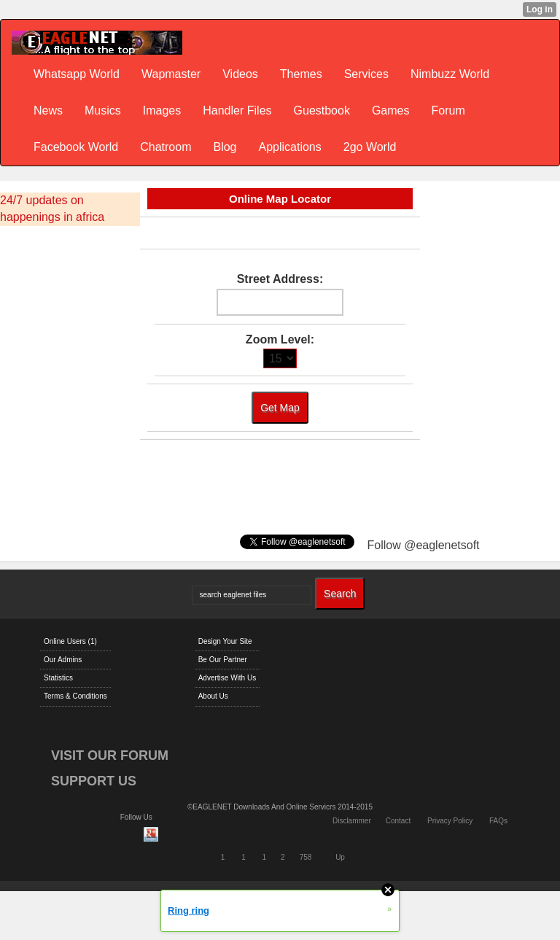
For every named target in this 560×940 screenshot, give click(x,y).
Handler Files (237, 110)
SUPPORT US (94, 781)
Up (340, 857)
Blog (225, 147)
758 (306, 857)
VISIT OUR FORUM (110, 756)
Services (366, 74)
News (48, 110)
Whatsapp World (77, 74)
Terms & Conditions (75, 696)
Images (162, 110)
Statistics (58, 678)
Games (391, 110)
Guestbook (322, 110)
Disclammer (352, 821)
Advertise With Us (227, 678)
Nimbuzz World (450, 74)
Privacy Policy (450, 821)
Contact (398, 821)
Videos (240, 74)
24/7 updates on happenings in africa (52, 209)
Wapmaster (171, 74)
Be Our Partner (223, 660)
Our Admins (63, 660)
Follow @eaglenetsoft (423, 545)
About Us (213, 696)
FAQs (498, 821)
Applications (289, 147)
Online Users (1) (70, 641)
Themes (301, 74)
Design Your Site (225, 641)
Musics (103, 110)
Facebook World (76, 147)
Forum (448, 110)
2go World (370, 147)
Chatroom (166, 147)
